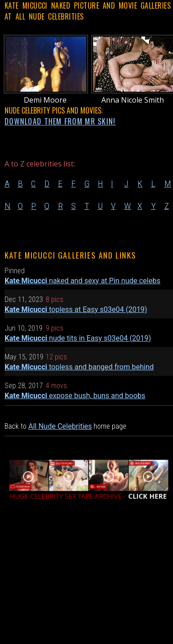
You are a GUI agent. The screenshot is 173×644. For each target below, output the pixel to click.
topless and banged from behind (79, 367)
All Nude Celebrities (60, 426)
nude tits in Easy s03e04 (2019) (78, 338)
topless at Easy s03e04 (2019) (76, 309)
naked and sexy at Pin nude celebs (82, 281)
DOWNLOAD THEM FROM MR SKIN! (60, 121)
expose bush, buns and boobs (75, 396)
